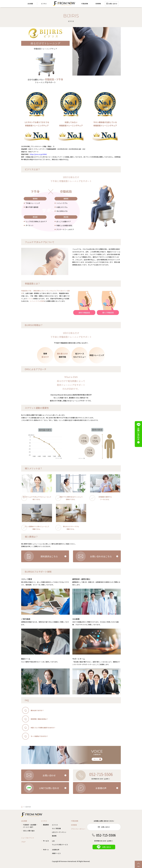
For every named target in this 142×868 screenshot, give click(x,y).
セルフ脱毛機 (56, 828)
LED (53, 841)
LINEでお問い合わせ (49, 788)
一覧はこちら (96, 759)
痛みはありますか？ (37, 710)
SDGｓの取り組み (29, 831)
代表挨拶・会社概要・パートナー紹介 (30, 826)
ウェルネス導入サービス (60, 845)
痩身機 (54, 836)
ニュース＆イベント (28, 838)
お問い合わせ (49, 775)
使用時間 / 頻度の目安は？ (39, 719)
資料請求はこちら (49, 556)
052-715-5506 (104, 835)
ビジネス (44, 4)
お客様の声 (101, 788)
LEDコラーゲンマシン (59, 832)
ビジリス (55, 825)
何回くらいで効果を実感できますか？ (43, 728)
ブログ (23, 842)
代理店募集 (75, 821)
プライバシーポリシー (78, 829)
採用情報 (74, 825)
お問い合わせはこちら (101, 556)
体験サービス (56, 853)
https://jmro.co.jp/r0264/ (38, 154)
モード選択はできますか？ (39, 736)
